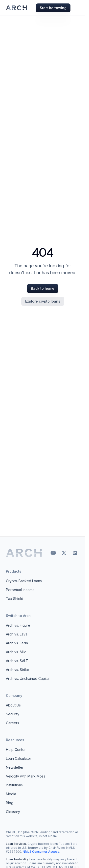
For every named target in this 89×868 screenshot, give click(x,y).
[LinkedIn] (75, 553)
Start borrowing (53, 8)
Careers (12, 723)
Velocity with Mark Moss (26, 776)
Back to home (43, 288)
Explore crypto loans (43, 301)
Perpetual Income (20, 590)
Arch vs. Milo (16, 652)
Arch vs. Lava (17, 634)
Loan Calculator (19, 758)
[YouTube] (53, 553)
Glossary (13, 812)
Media (11, 794)
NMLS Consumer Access (41, 852)
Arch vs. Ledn (17, 643)
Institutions (14, 785)
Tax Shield (15, 599)
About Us (13, 705)
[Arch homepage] (17, 8)
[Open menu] (77, 8)
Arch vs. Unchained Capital (28, 678)
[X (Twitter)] (64, 553)
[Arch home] (24, 553)
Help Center (16, 750)
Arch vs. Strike (18, 670)
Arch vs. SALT (17, 661)
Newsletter (15, 767)
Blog (10, 803)
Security (13, 714)
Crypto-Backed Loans (24, 581)
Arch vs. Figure (18, 625)
